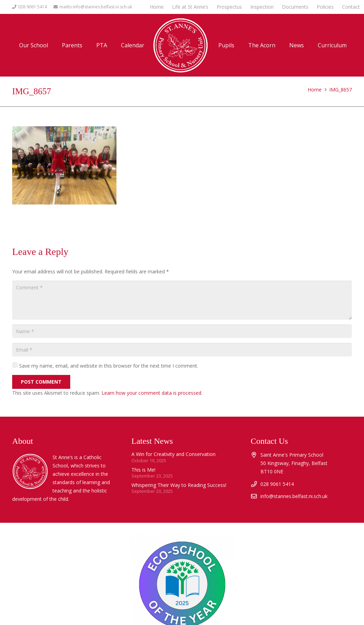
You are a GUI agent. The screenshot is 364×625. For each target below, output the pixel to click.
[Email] (182, 350)
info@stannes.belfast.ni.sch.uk (294, 496)
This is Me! (143, 470)
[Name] (182, 331)
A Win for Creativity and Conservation (173, 454)
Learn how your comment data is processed (151, 393)
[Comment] (182, 300)
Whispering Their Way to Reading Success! (179, 485)
